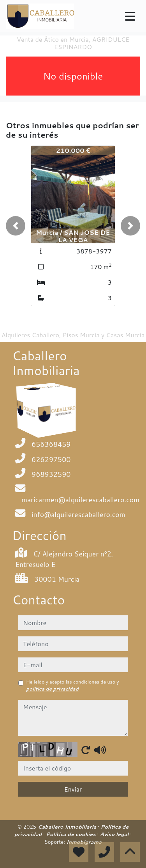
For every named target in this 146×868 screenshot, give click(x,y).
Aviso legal (115, 834)
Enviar (73, 789)
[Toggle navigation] (130, 16)
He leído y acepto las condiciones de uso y (73, 685)
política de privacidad (52, 689)
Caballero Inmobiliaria (68, 827)
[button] (16, 226)
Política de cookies (71, 834)
